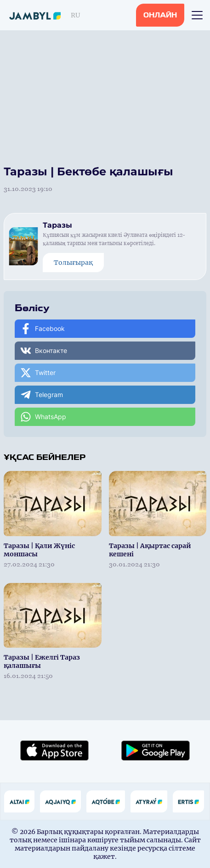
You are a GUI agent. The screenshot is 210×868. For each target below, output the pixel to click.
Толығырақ (73, 263)
